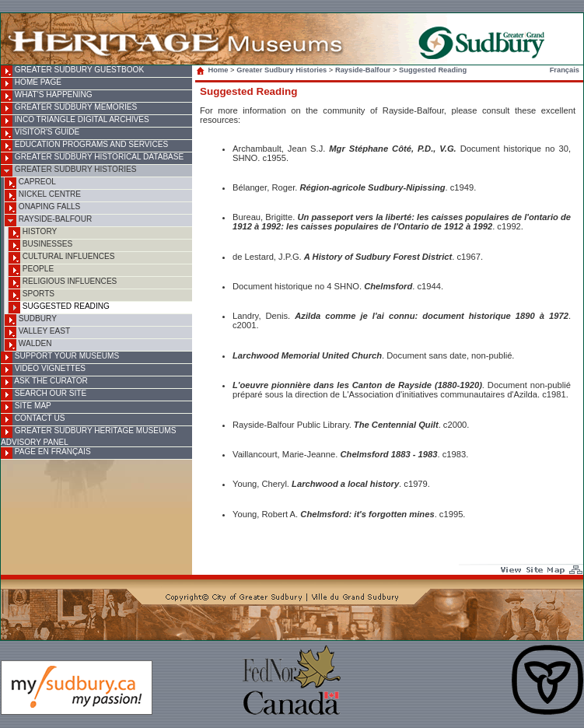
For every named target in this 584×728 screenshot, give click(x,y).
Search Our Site (44, 395)
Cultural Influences (62, 258)
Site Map (26, 407)
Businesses (40, 245)
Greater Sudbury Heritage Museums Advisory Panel (88, 436)
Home (213, 70)
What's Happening (47, 96)
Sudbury (31, 320)
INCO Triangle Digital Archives (75, 121)
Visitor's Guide (40, 133)
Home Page (31, 84)
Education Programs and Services (84, 146)
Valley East (37, 332)
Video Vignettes (43, 370)
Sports (31, 295)
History (33, 233)
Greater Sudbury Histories (68, 171)
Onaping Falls (42, 208)
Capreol (30, 183)
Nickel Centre (43, 196)
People (31, 270)
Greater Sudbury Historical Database (92, 158)
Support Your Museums (60, 357)
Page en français (46, 453)
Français (565, 70)
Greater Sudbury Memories (69, 108)
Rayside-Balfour (48, 220)
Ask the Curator (44, 382)
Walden (28, 345)
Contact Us (33, 420)
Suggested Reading (59, 308)
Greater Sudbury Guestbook (72, 71)
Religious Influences (63, 283)
